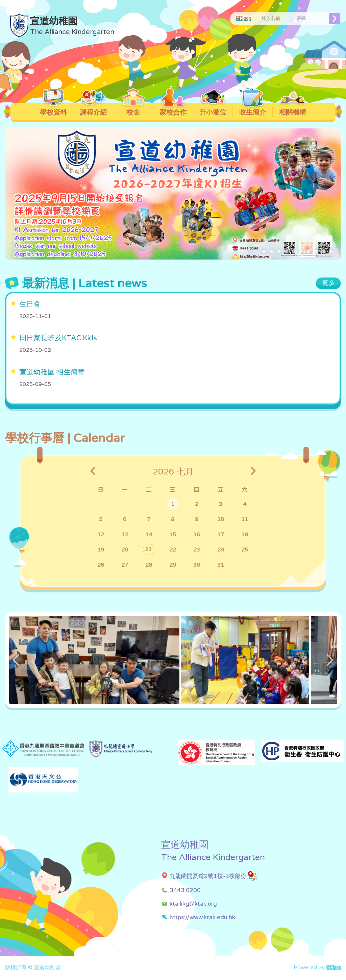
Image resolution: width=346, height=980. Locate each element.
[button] (264, 251)
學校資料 (54, 110)
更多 (329, 283)
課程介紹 (93, 110)
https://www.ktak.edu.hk (202, 917)
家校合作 (173, 110)
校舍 (133, 110)
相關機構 (293, 110)
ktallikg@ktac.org (193, 904)
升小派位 (213, 110)
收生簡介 (253, 110)
